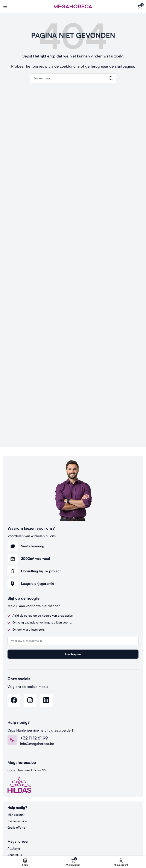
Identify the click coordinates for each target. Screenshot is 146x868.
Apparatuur (15, 855)
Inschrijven (73, 654)
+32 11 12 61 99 (34, 738)
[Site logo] (73, 6)
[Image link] (19, 785)
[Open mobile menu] (5, 6)
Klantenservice (17, 821)
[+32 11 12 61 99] (12, 740)
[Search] (73, 78)
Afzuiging (14, 848)
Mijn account (16, 815)
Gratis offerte (16, 827)
